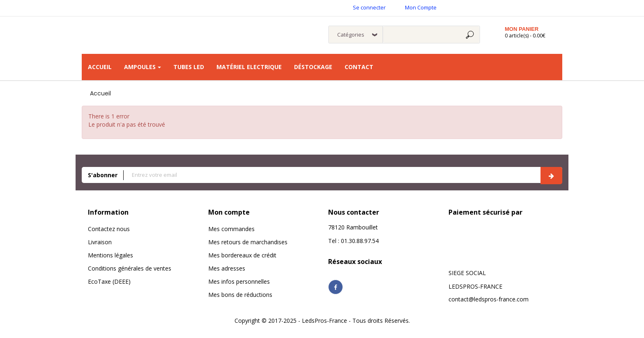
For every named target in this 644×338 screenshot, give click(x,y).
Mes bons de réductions (240, 295)
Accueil (100, 93)
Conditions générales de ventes (130, 268)
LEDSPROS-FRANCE (475, 286)
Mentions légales (110, 255)
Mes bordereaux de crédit (242, 255)
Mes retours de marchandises (248, 242)
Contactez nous (109, 229)
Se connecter (369, 7)
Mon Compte (421, 7)
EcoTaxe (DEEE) (109, 281)
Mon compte (229, 212)
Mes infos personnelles (239, 281)
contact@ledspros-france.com (489, 299)
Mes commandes (231, 229)
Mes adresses (227, 268)
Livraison (100, 242)
